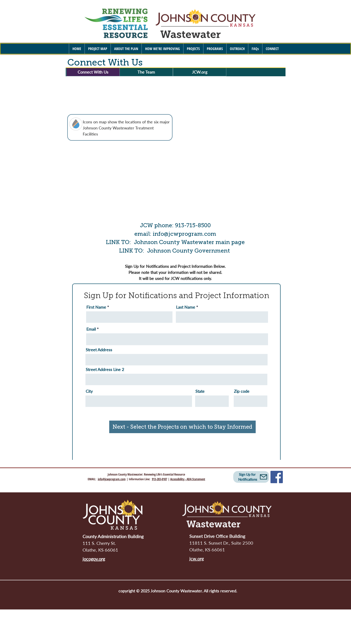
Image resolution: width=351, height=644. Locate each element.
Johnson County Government (189, 251)
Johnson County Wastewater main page (189, 242)
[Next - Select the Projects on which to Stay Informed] (182, 427)
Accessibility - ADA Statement (188, 479)
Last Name (186, 307)
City (89, 391)
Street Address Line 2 (105, 369)
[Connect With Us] (93, 72)
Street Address (99, 350)
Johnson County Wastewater (125, 474)
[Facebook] (277, 477)
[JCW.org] (200, 72)
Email (91, 329)
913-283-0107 (159, 479)
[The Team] (146, 72)
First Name (96, 307)
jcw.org (196, 559)
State (200, 391)
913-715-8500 (193, 225)
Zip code (242, 391)
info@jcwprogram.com (184, 234)
